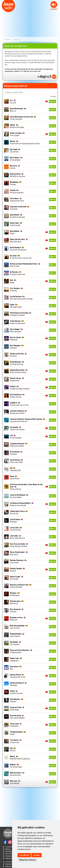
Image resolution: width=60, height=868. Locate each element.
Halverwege (17, 708)
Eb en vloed (18, 561)
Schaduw (16, 453)
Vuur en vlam (19, 627)
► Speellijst (8, 851)
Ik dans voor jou (17, 396)
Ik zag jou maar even (17, 273)
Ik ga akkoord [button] (24, 855)
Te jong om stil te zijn (18, 676)
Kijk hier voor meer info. (32, 71)
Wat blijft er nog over (18, 175)
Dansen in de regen (17, 126)
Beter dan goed (19, 240)
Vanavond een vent (17, 199)
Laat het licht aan (16, 692)
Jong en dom (16, 741)
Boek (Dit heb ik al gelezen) (20, 757)
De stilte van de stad (17, 216)
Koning (15, 167)
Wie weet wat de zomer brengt (21, 298)
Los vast (13, 101)
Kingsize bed (17, 379)
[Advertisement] (30, 808)
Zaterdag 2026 (15, 469)
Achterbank (16, 725)
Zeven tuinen (15, 477)
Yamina (13, 749)
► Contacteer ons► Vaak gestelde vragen (12, 857)
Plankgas (16, 520)
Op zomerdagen (19, 496)
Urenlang (16, 289)
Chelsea (16, 183)
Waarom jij (17, 602)
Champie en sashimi (20, 314)
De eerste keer (17, 774)
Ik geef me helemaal (17, 322)
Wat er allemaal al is (17, 537)
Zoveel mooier (16, 224)
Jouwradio (7, 39)
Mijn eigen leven (16, 306)
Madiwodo (17, 338)
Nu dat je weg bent (17, 191)
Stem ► (52, 101)
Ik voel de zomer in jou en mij (21, 257)
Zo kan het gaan (16, 436)
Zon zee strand (16, 529)
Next (57, 11)
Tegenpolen (16, 659)
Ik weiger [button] (37, 855)
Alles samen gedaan (17, 717)
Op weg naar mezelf (18, 412)
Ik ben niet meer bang (19, 371)
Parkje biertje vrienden (19, 545)
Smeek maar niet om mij (19, 404)
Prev (3, 11)
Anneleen (17, 347)
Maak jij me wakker (19, 445)
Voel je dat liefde (21, 586)
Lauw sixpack (17, 635)
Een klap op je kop (17, 363)
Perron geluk (17, 134)
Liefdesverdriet (21, 651)
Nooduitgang (15, 594)
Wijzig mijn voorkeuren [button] (28, 860)
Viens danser (15, 782)
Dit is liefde (16, 578)
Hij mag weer (15, 643)
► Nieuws (7, 849)
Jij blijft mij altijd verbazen (20, 387)
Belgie (13, 281)
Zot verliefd (15, 150)
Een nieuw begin (16, 766)
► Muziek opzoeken (10, 864)
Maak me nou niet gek (22, 504)
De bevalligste (16, 159)
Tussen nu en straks (17, 428)
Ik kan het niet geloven (18, 248)
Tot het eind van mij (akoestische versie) (25, 142)
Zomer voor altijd (16, 461)
